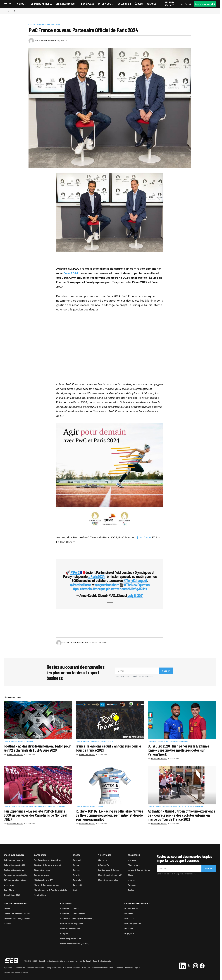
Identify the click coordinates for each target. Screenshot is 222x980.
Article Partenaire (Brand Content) (77, 919)
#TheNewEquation (137, 585)
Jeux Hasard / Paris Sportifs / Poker (173, 742)
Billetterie (102, 860)
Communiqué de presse (72, 924)
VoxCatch (129, 914)
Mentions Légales (133, 968)
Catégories (40, 855)
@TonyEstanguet (135, 580)
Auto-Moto (184, 807)
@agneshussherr (107, 585)
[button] (6, 4)
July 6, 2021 (135, 595)
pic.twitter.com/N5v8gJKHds (127, 589)
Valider (166, 671)
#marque (99, 589)
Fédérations (134, 865)
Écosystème (134, 855)
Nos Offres (66, 904)
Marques (132, 860)
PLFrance (129, 929)
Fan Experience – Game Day (47, 860)
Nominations (40, 895)
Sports (77, 855)
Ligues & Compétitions (139, 870)
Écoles (7, 909)
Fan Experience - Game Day (45, 807)
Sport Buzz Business (14, 855)
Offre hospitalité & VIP (71, 939)
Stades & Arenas (42, 870)
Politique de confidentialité (16, 973)
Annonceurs (20, 968)
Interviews (9, 885)
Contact (119, 968)
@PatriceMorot (81, 585)
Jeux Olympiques (43, 25)
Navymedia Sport (83, 961)
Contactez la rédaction (103, 968)
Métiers (8, 924)
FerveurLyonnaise (133, 924)
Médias (131, 880)
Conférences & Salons (108, 870)
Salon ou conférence (70, 929)
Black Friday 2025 (12, 895)
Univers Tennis (131, 909)
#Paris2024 (96, 576)
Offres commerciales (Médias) (75, 944)
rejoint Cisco (143, 537)
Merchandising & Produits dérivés (51, 890)
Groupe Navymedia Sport (137, 904)
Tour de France (107, 742)
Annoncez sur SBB (205, 4)
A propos (8, 968)
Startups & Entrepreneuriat (48, 865)
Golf (75, 890)
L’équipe (86, 968)
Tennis (76, 875)
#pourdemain (82, 589)
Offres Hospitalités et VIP (110, 875)
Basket (76, 870)
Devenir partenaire (36, 968)
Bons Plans (9, 890)
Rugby (100, 807)
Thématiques (104, 855)
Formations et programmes (17, 919)
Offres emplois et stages (16, 880)
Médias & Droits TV (91, 742)
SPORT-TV (129, 919)
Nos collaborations (72, 968)
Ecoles (131, 890)
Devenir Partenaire (69, 909)
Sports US (61, 807)
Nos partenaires (54, 968)
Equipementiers (18, 742)
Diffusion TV (103, 865)
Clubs (130, 875)
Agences (132, 885)
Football (30, 742)
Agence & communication (22, 807)
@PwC (75, 572)
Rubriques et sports (14, 860)
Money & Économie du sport (48, 885)
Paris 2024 (56, 25)
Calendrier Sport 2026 (14, 865)
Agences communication (16, 875)
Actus (32, 25)
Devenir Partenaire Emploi (73, 914)
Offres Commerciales (108, 880)
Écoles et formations (14, 870)
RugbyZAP (129, 934)
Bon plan (64, 934)
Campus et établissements (17, 914)
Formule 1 (78, 880)
